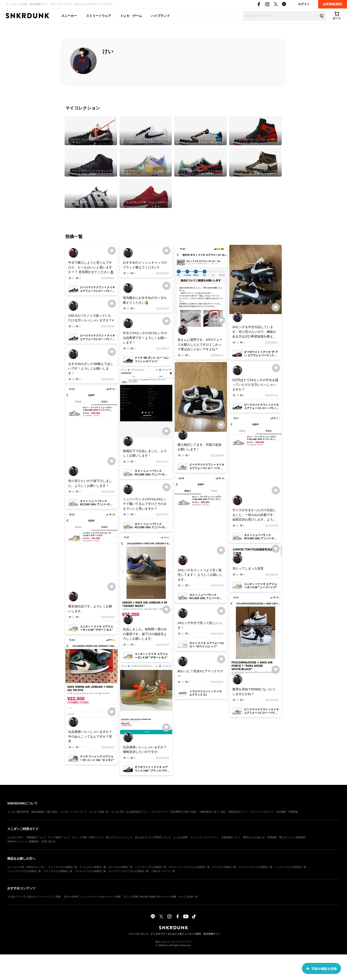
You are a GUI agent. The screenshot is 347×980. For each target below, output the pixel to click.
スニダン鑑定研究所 (18, 812)
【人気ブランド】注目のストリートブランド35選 (34, 897)
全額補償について (231, 837)
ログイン (304, 4)
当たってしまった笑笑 (248, 568)
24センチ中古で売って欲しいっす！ (200, 625)
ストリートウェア (99, 16)
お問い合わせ (48, 841)
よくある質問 (180, 837)
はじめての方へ (16, 837)
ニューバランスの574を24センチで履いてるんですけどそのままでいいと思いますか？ (145, 504)
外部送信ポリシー (238, 812)
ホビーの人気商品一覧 (120, 867)
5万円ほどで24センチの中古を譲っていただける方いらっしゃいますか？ (255, 385)
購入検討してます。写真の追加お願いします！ (200, 447)
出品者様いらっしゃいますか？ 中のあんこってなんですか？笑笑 (90, 736)
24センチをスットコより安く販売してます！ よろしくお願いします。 (200, 575)
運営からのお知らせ (254, 837)
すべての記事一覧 (188, 897)
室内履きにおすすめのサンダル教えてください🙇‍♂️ (145, 300)
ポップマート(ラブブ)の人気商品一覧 (129, 871)
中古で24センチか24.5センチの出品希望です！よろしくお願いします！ (145, 338)
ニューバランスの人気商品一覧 (24, 871)
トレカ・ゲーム (131, 16)
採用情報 (293, 812)
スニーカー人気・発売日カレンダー (27, 867)
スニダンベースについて (73, 812)
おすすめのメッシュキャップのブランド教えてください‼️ (145, 265)
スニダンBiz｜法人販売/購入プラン (130, 812)
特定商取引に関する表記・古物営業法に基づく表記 (198, 812)
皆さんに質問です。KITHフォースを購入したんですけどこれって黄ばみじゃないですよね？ (200, 344)
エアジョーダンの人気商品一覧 (255, 867)
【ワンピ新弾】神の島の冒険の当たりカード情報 (150, 897)
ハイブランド (160, 16)
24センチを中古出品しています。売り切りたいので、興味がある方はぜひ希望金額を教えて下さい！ (254, 332)
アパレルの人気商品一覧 (93, 867)
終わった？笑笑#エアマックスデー (200, 674)
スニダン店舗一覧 (99, 812)
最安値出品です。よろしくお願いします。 (90, 609)
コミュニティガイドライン (205, 837)
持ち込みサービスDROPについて (153, 837)
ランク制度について (59, 837)
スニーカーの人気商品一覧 (63, 867)
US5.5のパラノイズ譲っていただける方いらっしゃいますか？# (91, 318)
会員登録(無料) (333, 4)
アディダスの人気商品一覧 (58, 871)
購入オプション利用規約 (293, 837)
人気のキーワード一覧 (163, 871)
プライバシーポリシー (262, 812)
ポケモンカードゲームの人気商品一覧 (189, 867)
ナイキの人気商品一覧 (224, 867)
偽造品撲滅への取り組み (45, 812)
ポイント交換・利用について (88, 837)
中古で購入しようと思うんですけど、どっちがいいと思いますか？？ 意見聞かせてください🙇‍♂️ (91, 267)
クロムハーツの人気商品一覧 (90, 871)
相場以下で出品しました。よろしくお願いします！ (145, 453)
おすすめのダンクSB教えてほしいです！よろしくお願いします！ (91, 369)
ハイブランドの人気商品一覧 (151, 867)
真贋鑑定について (36, 837)
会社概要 (281, 812)
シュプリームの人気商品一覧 (290, 867)
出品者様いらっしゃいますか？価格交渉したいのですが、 (145, 750)
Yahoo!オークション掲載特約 (23, 841)
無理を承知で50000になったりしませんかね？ (254, 692)
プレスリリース (160, 812)
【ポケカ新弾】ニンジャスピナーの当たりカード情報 (92, 897)
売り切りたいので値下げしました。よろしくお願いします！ (90, 483)
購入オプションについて (119, 837)
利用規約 (272, 837)
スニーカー (69, 16)
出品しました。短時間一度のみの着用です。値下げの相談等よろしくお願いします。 (145, 634)
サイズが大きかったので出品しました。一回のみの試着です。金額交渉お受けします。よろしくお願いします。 (254, 515)
